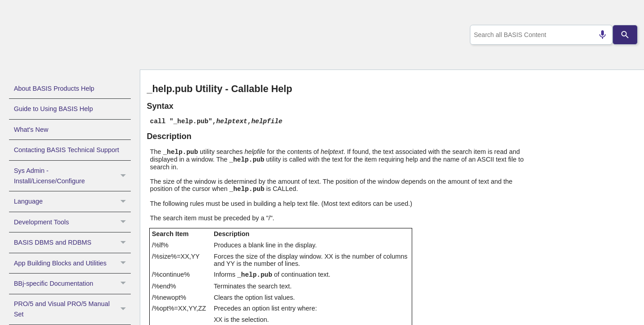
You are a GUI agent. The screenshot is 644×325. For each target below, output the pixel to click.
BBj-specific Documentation (72, 283)
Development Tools (72, 222)
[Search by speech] (598, 35)
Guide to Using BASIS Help (53, 109)
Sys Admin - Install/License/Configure (72, 176)
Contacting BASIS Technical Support (67, 150)
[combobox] (539, 35)
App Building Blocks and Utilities (72, 263)
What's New (31, 130)
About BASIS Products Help (54, 88)
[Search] (625, 35)
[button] (124, 176)
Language (72, 201)
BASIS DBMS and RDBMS (72, 242)
